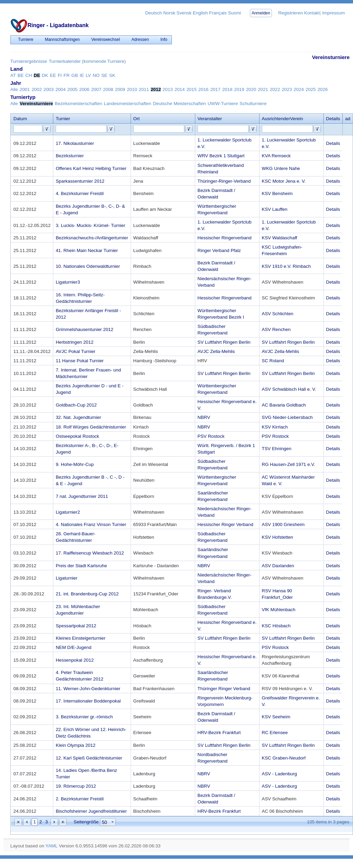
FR (67, 75)
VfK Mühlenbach (279, 610)
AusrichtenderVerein (283, 119)
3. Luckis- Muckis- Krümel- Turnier (90, 225)
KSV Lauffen (275, 209)
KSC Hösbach (276, 626)
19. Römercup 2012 (76, 786)
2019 (239, 89)
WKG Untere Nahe (281, 168)
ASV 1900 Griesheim (283, 524)
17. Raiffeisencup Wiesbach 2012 (90, 553)
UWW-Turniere (223, 104)
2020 (251, 89)
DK (45, 75)
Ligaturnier (67, 578)
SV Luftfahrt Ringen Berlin (224, 342)
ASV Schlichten (278, 314)
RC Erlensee (275, 733)
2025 (311, 89)
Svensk (184, 13)
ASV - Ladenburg (279, 774)
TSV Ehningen (277, 449)
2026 (323, 89)
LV (88, 75)
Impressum (333, 13)
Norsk (169, 13)
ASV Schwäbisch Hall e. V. (289, 389)
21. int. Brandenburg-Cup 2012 (87, 594)
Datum (20, 119)
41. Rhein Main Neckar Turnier (87, 250)
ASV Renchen (276, 329)
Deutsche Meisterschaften (179, 104)
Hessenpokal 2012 (75, 660)
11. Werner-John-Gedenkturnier (88, 689)
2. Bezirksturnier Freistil (80, 799)
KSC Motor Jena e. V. (284, 181)
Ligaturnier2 (68, 512)
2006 (85, 89)
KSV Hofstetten (278, 537)
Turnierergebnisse (29, 61)
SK (112, 75)
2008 (108, 89)
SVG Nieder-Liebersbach (287, 417)
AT (13, 75)
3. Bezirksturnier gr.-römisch (84, 717)
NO (96, 75)
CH (29, 75)
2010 (132, 89)
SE (104, 75)
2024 (299, 89)
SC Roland (273, 361)
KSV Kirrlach (275, 427)
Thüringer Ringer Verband (224, 689)
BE (21, 75)
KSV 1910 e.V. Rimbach (286, 266)
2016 (203, 89)
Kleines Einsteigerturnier (80, 638)
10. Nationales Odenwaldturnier (88, 266)
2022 (275, 89)
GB (75, 75)
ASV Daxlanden (278, 566)
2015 (191, 89)
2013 (168, 89)
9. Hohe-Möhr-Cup (75, 464)
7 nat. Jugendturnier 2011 (82, 496)
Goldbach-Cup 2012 (76, 405)
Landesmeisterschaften (128, 104)
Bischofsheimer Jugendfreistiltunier (91, 811)
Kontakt (312, 13)
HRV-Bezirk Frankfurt (219, 733)
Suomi (234, 13)
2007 (96, 89)
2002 (37, 89)
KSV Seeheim (276, 717)
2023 (287, 89)
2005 (73, 89)
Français (218, 13)
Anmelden (261, 13)
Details (333, 143)
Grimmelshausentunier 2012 (84, 329)
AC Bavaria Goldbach (284, 405)
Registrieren (290, 13)
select (113, 822)
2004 (60, 89)
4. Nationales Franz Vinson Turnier (91, 524)
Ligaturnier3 (68, 282)
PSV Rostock (211, 436)
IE (82, 75)
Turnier (63, 119)
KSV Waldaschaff (280, 238)
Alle (14, 89)
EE (53, 75)
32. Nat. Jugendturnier (78, 417)
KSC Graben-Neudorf (284, 758)
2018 (227, 89)
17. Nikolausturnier (75, 143)
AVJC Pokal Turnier (75, 351)
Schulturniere (253, 104)
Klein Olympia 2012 (76, 745)
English (200, 13)
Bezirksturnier (70, 156)
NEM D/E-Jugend (74, 647)
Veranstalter (210, 119)
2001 (25, 89)
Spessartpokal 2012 (76, 626)
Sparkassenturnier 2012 (80, 181)
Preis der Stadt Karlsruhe (81, 566)
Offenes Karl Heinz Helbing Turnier (91, 168)
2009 (120, 89)
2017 (216, 89)
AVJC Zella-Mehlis (216, 351)
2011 (144, 89)
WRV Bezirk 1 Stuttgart (221, 156)
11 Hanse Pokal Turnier (80, 361)
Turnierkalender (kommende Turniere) (87, 61)
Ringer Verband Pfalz (219, 250)
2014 (180, 89)
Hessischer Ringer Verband (225, 524)
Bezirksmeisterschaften (78, 104)
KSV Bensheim (277, 193)
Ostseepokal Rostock (77, 436)
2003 (49, 89)
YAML (51, 846)
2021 (263, 89)
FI (60, 75)
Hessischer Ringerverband (225, 238)
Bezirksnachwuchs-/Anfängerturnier (92, 238)
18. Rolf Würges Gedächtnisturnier (91, 427)
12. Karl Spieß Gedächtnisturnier (89, 758)
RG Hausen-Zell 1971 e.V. (289, 464)
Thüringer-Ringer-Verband (224, 181)
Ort (137, 119)
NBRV (204, 417)
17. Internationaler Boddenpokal (88, 701)
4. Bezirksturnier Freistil (80, 193)
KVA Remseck (276, 156)
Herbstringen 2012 (75, 342)
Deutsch (153, 13)
